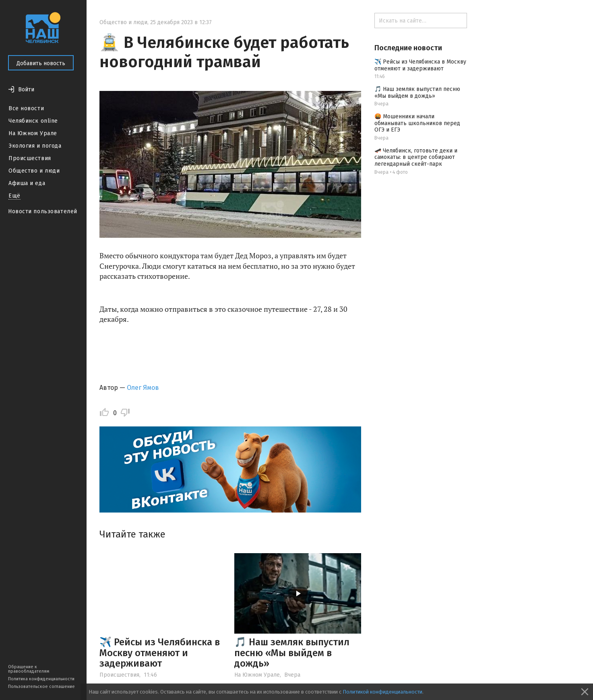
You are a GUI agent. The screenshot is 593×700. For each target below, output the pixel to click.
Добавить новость (41, 63)
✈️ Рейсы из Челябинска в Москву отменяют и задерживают (160, 653)
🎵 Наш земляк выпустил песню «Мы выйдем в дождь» (292, 653)
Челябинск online (33, 121)
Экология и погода (35, 146)
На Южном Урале (33, 133)
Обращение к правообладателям (29, 669)
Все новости (26, 108)
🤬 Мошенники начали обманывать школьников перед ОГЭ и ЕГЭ (417, 123)
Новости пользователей (43, 211)
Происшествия (30, 158)
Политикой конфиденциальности (382, 692)
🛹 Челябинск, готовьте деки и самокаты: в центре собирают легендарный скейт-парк (416, 157)
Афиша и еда (27, 183)
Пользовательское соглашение (41, 687)
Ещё (14, 196)
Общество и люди (34, 171)
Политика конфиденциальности (41, 679)
